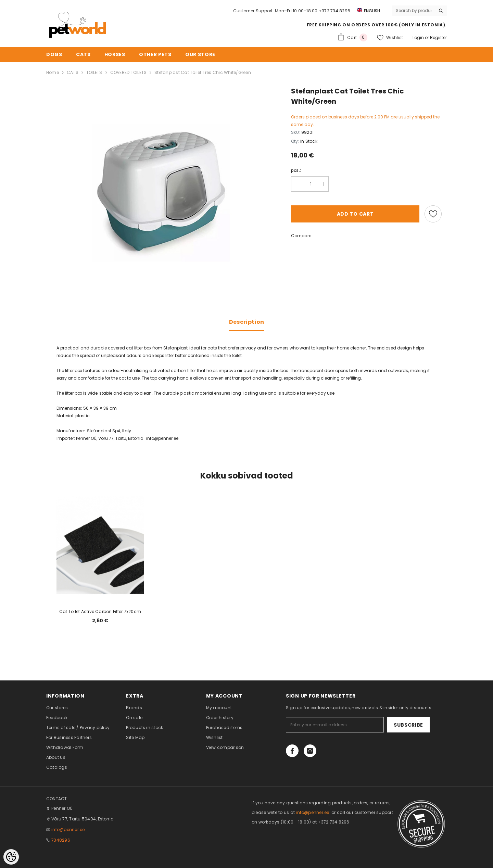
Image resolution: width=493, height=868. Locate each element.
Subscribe (408, 725)
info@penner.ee (68, 829)
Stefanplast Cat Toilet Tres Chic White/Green (203, 72)
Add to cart (355, 214)
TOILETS (94, 72)
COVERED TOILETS (129, 72)
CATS (73, 72)
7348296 (61, 840)
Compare (301, 236)
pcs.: (296, 170)
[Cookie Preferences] (11, 857)
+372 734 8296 (334, 11)
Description (247, 322)
